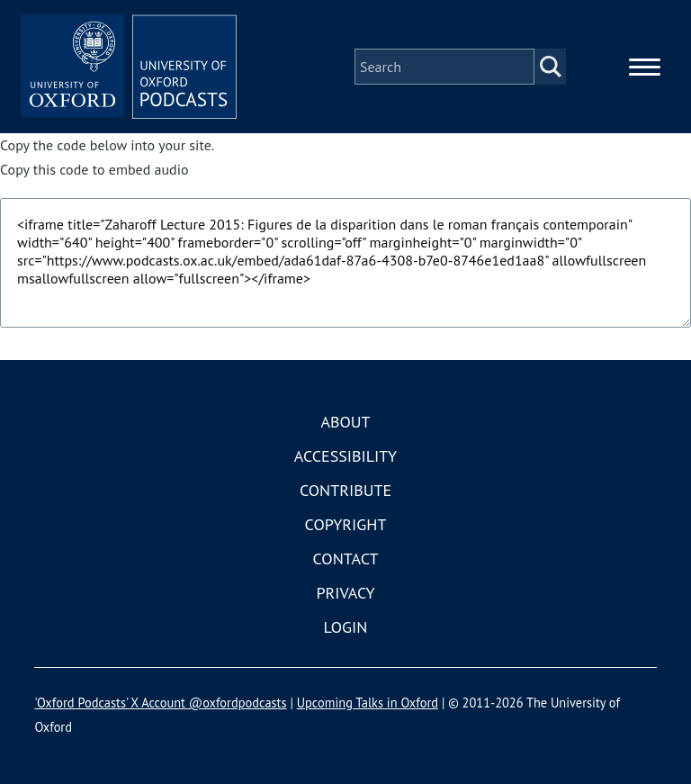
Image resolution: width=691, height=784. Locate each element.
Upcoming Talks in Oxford (368, 703)
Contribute (345, 490)
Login (346, 627)
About (345, 422)
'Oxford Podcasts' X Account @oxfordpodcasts (160, 703)
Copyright (346, 524)
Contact (346, 559)
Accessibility (345, 456)
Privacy (345, 593)
